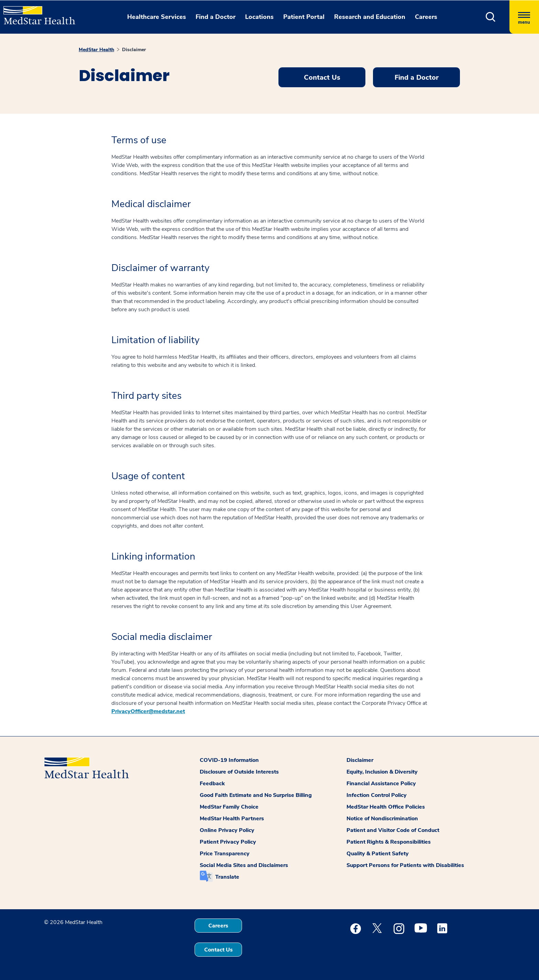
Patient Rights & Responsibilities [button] (389, 842)
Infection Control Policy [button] (377, 795)
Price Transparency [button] (225, 854)
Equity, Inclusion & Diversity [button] (382, 772)
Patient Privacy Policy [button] (228, 842)
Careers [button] (426, 17)
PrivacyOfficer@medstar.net (148, 711)
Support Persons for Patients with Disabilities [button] (405, 865)
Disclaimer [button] (360, 760)
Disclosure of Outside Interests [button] (239, 772)
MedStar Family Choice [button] (229, 807)
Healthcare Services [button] (157, 17)
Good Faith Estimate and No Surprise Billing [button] (256, 795)
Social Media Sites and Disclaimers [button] (244, 865)
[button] (491, 17)
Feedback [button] (212, 784)
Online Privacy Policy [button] (227, 830)
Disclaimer (134, 50)
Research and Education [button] (370, 17)
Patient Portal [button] (304, 17)
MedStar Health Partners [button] (232, 819)
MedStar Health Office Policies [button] (386, 807)
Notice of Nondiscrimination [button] (382, 819)
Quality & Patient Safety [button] (378, 854)
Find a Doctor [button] (216, 17)
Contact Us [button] (322, 77)
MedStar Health (96, 50)
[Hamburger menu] (524, 17)
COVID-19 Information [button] (229, 760)
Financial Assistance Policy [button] (381, 784)
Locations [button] (259, 17)
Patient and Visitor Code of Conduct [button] (393, 830)
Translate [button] (227, 877)
